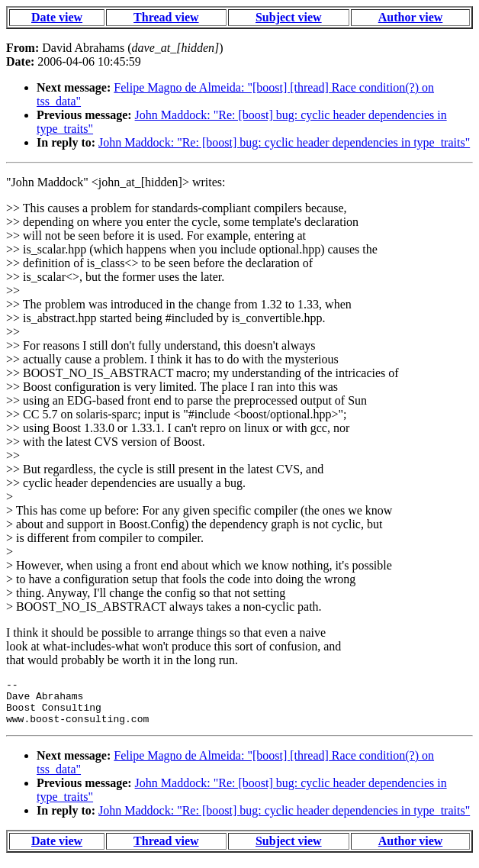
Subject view (289, 17)
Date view (57, 17)
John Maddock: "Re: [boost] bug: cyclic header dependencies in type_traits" (284, 142)
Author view (411, 17)
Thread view (166, 17)
